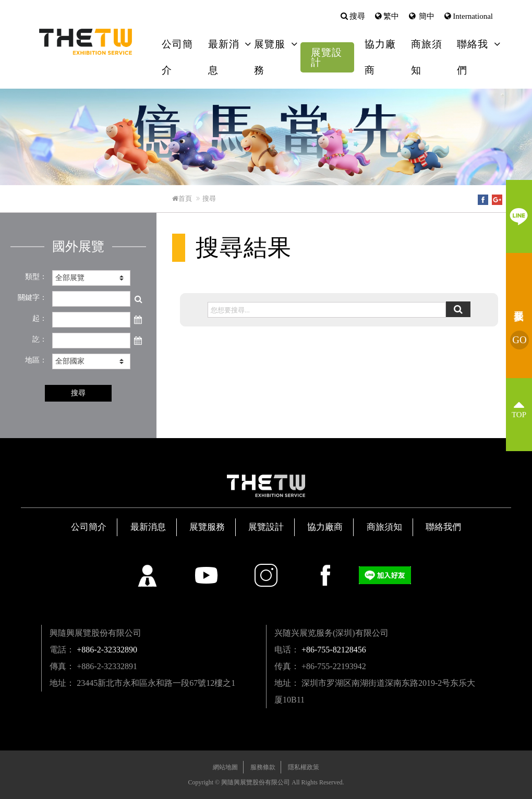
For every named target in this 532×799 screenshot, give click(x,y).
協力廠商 (380, 57)
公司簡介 (177, 57)
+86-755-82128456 (334, 650)
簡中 (426, 16)
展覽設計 (327, 57)
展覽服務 (270, 57)
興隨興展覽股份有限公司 (90, 42)
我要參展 (519, 340)
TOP (519, 415)
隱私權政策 (304, 767)
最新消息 (224, 57)
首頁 (182, 198)
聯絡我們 (473, 57)
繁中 (391, 16)
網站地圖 (225, 767)
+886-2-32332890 (107, 650)
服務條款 (263, 767)
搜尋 (357, 16)
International (473, 16)
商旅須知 (427, 57)
